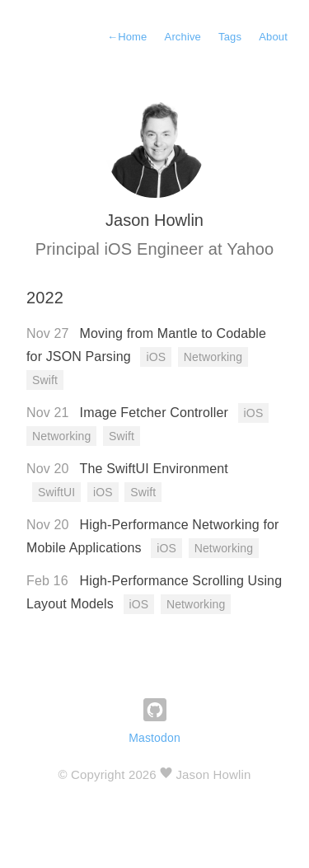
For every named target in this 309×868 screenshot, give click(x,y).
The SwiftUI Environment (154, 469)
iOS (156, 357)
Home (127, 37)
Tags (230, 37)
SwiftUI (56, 492)
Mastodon (154, 738)
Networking (213, 357)
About (273, 37)
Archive (183, 37)
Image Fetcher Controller (156, 413)
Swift (45, 380)
